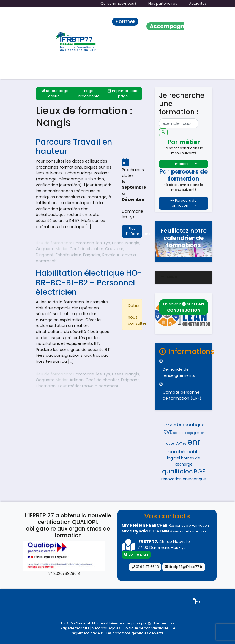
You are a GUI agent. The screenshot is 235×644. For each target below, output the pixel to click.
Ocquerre (45, 249)
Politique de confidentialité (146, 628)
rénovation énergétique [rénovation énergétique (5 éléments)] (184, 479)
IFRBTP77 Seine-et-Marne (82, 623)
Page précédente (89, 93)
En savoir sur (184, 307)
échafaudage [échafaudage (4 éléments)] (183, 433)
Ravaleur (111, 255)
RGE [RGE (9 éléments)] (199, 471)
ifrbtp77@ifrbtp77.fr (184, 567)
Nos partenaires (163, 3)
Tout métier (69, 386)
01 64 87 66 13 (145, 567)
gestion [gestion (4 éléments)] (199, 433)
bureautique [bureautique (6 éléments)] (191, 425)
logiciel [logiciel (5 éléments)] (173, 458)
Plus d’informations (133, 231)
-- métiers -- (182, 164)
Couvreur (114, 249)
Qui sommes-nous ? (119, 3)
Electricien (46, 386)
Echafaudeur (68, 255)
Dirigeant (45, 255)
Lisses (118, 243)
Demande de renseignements (179, 372)
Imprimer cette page (123, 93)
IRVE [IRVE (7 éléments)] (167, 432)
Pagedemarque (75, 628)
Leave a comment (100, 386)
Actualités (198, 3)
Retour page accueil (55, 93)
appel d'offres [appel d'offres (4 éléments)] (176, 444)
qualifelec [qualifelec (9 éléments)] (177, 471)
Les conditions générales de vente (135, 633)
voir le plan (136, 554)
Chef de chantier (86, 249)
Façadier (92, 255)
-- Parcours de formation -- (184, 203)
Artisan (77, 380)
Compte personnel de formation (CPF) (182, 395)
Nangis (132, 243)
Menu (169, 277)
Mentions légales (106, 628)
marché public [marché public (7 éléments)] (184, 452)
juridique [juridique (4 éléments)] (169, 425)
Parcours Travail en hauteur (74, 147)
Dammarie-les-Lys (91, 243)
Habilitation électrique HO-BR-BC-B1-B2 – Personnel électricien (89, 282)
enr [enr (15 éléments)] (194, 442)
